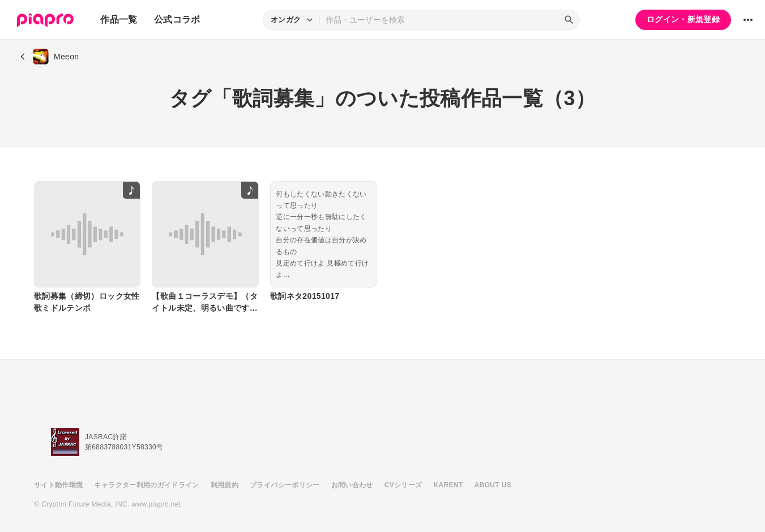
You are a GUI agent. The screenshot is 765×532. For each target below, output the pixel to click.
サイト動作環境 (58, 485)
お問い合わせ (352, 485)
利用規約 (225, 485)
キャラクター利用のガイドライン (146, 485)
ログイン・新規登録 (683, 19)
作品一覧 (119, 20)
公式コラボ (177, 20)
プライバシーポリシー (285, 485)
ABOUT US (493, 485)
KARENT (448, 485)
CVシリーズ (403, 485)
